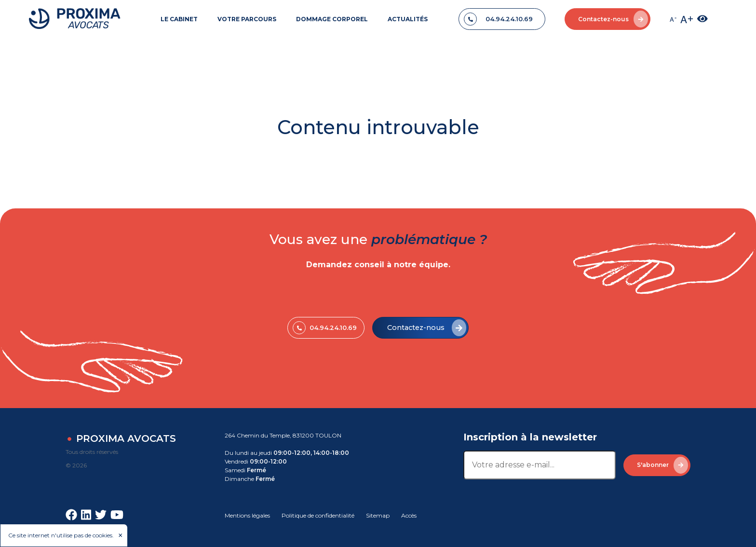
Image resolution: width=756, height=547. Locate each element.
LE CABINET (179, 19)
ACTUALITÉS (408, 19)
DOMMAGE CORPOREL (332, 19)
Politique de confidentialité (318, 515)
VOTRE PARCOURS (247, 19)
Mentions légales (247, 515)
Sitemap (378, 515)
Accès (409, 515)
